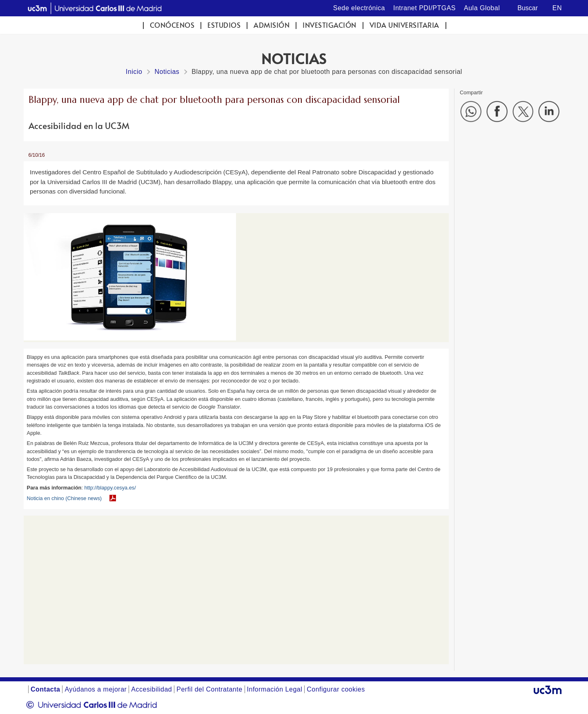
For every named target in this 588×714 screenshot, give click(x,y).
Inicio (134, 72)
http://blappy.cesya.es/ (110, 488)
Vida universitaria (404, 25)
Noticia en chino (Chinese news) (65, 498)
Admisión (272, 25)
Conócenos (172, 25)
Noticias (167, 72)
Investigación (330, 25)
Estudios (224, 25)
